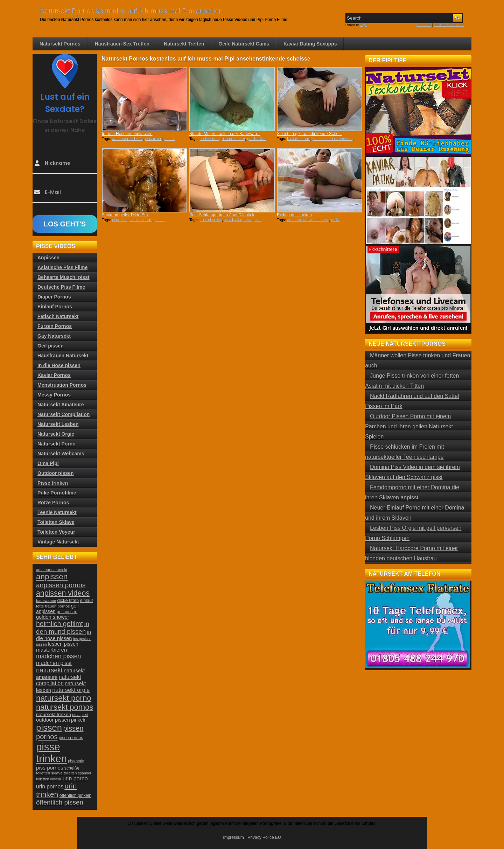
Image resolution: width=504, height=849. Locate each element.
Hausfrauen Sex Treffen (122, 44)
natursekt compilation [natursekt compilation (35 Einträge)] (59, 680)
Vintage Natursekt (58, 542)
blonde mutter (233, 139)
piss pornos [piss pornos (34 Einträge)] (50, 768)
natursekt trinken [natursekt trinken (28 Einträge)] (54, 714)
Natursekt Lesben (58, 424)
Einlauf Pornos (55, 307)
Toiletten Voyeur (56, 532)
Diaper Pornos (54, 297)
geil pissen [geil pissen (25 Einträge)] (67, 612)
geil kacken (257, 139)
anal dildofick (211, 220)
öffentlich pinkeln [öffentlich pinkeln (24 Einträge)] (75, 795)
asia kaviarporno (238, 220)
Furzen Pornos (55, 326)
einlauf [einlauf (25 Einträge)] (87, 601)
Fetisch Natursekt (58, 316)
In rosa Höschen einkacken (127, 134)
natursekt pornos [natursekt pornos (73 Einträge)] (65, 707)
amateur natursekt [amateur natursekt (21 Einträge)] (52, 570)
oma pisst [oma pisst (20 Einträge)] (80, 715)
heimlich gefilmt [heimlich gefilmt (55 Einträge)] (59, 624)
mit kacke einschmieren (333, 139)
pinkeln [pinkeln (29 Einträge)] (79, 720)
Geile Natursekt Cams (244, 44)
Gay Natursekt (54, 336)
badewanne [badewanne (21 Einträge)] (46, 601)
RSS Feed (424, 25)
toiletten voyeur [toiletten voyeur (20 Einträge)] (49, 779)
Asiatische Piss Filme (62, 267)
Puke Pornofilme (57, 493)
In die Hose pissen (59, 365)
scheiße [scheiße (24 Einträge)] (72, 768)
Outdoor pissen (55, 473)
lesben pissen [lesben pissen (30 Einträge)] (63, 644)
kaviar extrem (299, 139)
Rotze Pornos (53, 503)
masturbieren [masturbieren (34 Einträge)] (51, 650)
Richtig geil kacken (294, 215)
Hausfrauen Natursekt (63, 356)
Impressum (233, 837)
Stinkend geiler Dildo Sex (125, 215)
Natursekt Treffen (184, 44)
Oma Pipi (48, 463)
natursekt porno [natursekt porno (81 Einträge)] (64, 698)
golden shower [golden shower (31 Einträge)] (53, 617)
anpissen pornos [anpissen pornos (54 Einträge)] (61, 585)
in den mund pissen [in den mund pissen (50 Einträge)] (63, 628)
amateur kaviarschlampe (308, 220)
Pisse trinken (53, 483)
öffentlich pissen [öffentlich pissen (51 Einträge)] (60, 802)
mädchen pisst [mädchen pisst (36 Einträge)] (54, 663)
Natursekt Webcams (61, 454)
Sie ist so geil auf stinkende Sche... (309, 134)
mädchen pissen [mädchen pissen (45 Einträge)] (58, 656)
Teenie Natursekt (57, 512)
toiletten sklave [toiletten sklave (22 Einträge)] (49, 773)
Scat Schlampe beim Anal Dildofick (222, 215)
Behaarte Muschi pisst (64, 277)
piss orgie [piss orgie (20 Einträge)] (76, 761)
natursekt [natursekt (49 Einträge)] (49, 670)
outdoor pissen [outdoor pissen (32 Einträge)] (53, 720)
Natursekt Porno (57, 444)
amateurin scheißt (127, 139)
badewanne (209, 139)
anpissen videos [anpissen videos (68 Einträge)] (63, 593)
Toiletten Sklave (56, 522)
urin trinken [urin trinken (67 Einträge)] (56, 790)
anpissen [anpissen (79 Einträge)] (52, 577)
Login (364, 25)
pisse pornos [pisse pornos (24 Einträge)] (71, 738)
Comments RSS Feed (449, 25)
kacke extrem (141, 220)
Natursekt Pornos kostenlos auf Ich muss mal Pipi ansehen (131, 11)
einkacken (154, 139)
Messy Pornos (54, 395)
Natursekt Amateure (61, 405)
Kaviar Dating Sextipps (310, 44)
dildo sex (120, 220)
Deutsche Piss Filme (61, 287)
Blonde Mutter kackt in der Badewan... (225, 134)
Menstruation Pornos (62, 385)
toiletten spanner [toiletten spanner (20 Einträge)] (78, 773)
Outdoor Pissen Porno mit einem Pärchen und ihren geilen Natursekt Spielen (409, 426)
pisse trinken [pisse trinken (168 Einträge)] (51, 753)
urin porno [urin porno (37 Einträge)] (75, 778)
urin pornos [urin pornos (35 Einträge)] (50, 787)
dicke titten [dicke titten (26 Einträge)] (68, 600)
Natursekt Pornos (60, 44)
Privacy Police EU (264, 837)
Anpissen (48, 258)
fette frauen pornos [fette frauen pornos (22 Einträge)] (53, 606)
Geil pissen (51, 346)
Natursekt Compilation (64, 414)
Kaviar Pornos (54, 375)
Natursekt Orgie (56, 434)
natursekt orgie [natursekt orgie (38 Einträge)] (71, 690)
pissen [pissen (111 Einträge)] (49, 728)
